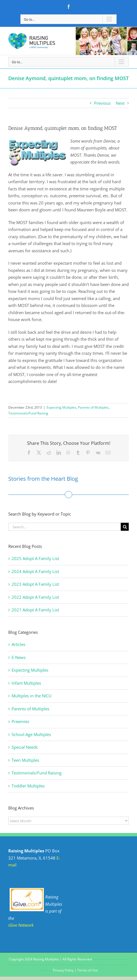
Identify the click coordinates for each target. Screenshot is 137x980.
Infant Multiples (26, 683)
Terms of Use (88, 970)
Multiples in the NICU (32, 696)
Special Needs (25, 747)
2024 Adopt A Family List (35, 571)
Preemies (20, 721)
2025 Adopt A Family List (35, 558)
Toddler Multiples (28, 786)
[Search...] (65, 527)
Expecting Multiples (61, 407)
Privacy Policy (63, 970)
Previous (102, 103)
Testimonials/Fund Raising (28, 413)
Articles (18, 644)
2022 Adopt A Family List (35, 597)
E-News (19, 657)
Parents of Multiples (93, 407)
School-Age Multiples (31, 734)
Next (120, 103)
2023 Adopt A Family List (35, 584)
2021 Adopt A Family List (35, 610)
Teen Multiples (25, 760)
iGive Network (21, 925)
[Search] (125, 527)
